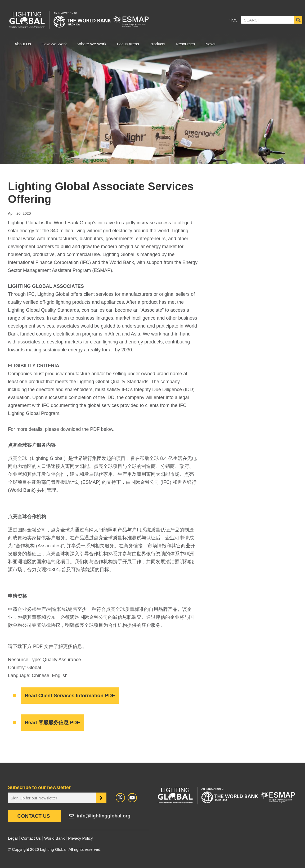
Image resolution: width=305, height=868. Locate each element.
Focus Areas (128, 44)
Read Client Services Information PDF (70, 695)
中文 (233, 20)
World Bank (54, 838)
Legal (13, 838)
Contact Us (33, 816)
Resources (185, 44)
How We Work (54, 44)
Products (157, 44)
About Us (23, 44)
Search (298, 20)
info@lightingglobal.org (104, 816)
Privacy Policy (80, 838)
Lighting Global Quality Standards (43, 310)
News (210, 44)
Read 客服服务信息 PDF (52, 722)
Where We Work (92, 44)
